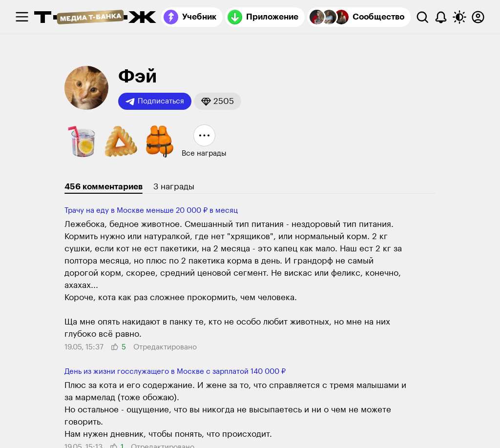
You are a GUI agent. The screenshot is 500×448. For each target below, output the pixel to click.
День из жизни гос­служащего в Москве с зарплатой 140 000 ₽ (175, 372)
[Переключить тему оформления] (459, 17)
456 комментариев (104, 187)
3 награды (174, 187)
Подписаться (155, 102)
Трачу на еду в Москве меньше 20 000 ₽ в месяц (151, 211)
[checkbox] (22, 17)
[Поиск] (422, 17)
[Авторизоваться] (478, 17)
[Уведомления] (441, 17)
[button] (218, 101)
